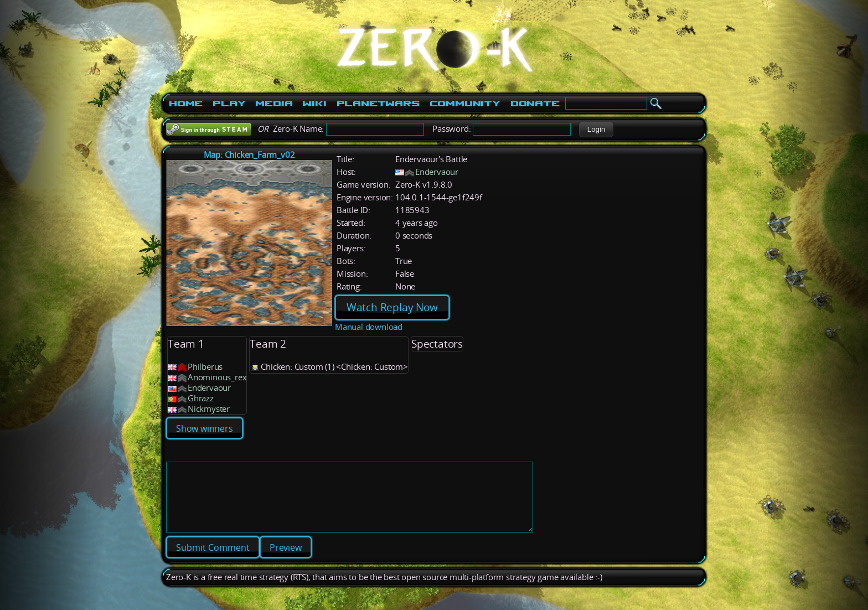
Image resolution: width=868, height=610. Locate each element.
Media (274, 104)
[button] (596, 130)
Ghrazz (201, 398)
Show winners (205, 428)
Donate (535, 104)
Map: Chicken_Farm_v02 (249, 155)
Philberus (205, 367)
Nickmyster (209, 409)
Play (229, 104)
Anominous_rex (217, 377)
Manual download (369, 327)
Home (186, 104)
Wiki (314, 104)
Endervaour (437, 172)
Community (465, 104)
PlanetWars (378, 104)
